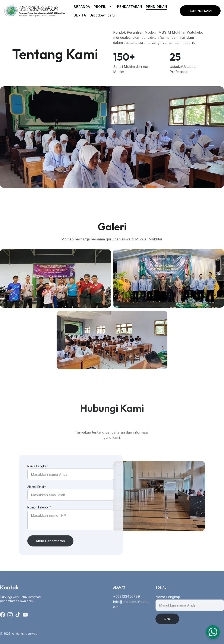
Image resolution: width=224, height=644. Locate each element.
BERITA (80, 15)
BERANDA (82, 6)
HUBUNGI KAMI (200, 11)
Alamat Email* (37, 499)
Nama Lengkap (38, 478)
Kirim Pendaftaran (50, 553)
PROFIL (100, 6)
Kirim (167, 623)
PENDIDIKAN (156, 6)
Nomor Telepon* (39, 519)
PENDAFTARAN (129, 6)
